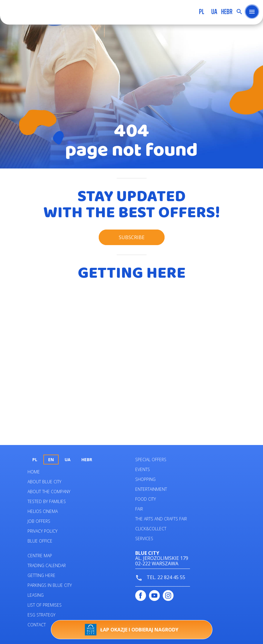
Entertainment (151, 489)
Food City (146, 499)
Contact (37, 625)
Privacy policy (42, 531)
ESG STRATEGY (41, 615)
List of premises (45, 605)
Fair (139, 509)
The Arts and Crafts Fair (161, 519)
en (51, 460)
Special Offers (151, 460)
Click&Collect (151, 529)
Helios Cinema (43, 511)
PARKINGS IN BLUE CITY (50, 585)
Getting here (41, 575)
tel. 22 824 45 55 (160, 578)
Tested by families (47, 501)
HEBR (227, 12)
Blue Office (40, 541)
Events (143, 469)
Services (144, 539)
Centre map (40, 556)
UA (214, 12)
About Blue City (44, 482)
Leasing (36, 595)
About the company (49, 492)
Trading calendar (47, 565)
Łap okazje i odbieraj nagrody (131, 630)
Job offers (39, 521)
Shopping (145, 479)
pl (202, 12)
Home (34, 472)
